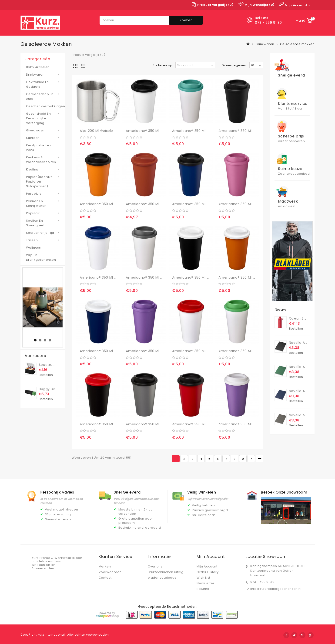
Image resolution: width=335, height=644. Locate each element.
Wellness (33, 248)
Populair (33, 213)
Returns (203, 589)
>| (260, 459)
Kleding (32, 169)
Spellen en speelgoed (35, 223)
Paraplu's (34, 194)
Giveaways (35, 130)
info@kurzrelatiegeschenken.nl (276, 589)
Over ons (155, 566)
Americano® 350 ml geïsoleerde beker (159, 131)
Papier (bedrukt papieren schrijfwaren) (39, 182)
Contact (105, 578)
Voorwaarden (110, 572)
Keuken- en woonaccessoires (41, 160)
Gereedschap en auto (40, 96)
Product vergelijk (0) (89, 55)
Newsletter (205, 583)
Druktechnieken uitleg (166, 572)
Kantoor (33, 138)
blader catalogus (162, 578)
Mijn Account (207, 566)
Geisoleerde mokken (297, 44)
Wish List (203, 578)
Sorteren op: (163, 65)
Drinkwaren (265, 44)
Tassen (32, 240)
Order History (208, 572)
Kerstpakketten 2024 (39, 148)
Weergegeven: (235, 65)
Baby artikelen (38, 67)
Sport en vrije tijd (40, 233)
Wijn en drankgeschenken (41, 257)
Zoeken (186, 20)
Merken (105, 566)
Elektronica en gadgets (37, 84)
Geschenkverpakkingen (43, 106)
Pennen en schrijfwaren (36, 203)
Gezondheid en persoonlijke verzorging (39, 118)
